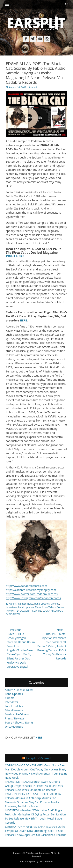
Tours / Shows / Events (19, 722)
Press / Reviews (15, 718)
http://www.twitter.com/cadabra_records (32, 594)
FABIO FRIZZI (13, 614)
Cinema (55, 604)
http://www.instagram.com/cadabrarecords (33, 598)
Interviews (11, 607)
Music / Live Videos (45, 607)
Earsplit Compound (41, 853)
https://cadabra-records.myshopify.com (31, 590)
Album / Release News (21, 604)
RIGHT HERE (15, 256)
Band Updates (42, 604)
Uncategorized (14, 727)
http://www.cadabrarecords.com (26, 586)
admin (35, 87)
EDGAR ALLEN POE (53, 611)
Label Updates (26, 607)
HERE (24, 320)
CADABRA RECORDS (30, 611)
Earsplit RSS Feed (38, 758)
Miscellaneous (14, 710)
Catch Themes (46, 861)
